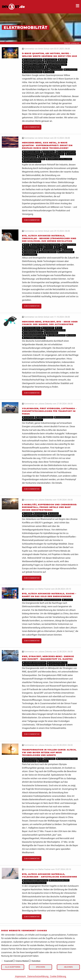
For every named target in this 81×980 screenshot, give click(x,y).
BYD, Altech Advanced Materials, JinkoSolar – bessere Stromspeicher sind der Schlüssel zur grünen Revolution (49, 238)
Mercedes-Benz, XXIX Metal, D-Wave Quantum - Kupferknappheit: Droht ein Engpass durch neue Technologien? (47, 145)
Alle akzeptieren (13, 967)
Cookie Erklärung (58, 976)
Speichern (40, 967)
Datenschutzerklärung (38, 976)
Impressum (21, 976)
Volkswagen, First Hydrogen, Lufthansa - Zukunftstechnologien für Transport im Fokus (49, 411)
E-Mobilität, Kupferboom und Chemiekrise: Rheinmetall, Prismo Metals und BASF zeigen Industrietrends (49, 507)
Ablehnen (68, 967)
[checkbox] (2, 961)
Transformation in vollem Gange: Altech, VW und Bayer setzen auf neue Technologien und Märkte (49, 752)
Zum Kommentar (32, 127)
